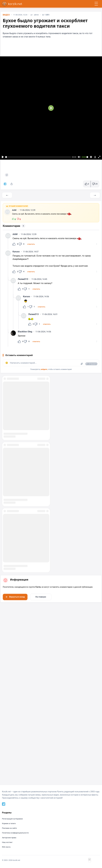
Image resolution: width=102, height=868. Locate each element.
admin (39, 16)
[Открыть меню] (96, 4)
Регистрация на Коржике (13, 854)
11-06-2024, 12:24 (22, 16)
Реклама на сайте (10, 863)
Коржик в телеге (10, 858)
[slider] (38, 158)
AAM (15, 213)
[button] (32, 248)
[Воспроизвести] (3, 158)
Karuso (17, 256)
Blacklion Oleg (25, 338)
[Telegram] (4, 838)
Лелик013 (23, 284)
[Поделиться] (13, 185)
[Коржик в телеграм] (6, 185)
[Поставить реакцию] (7, 176)
